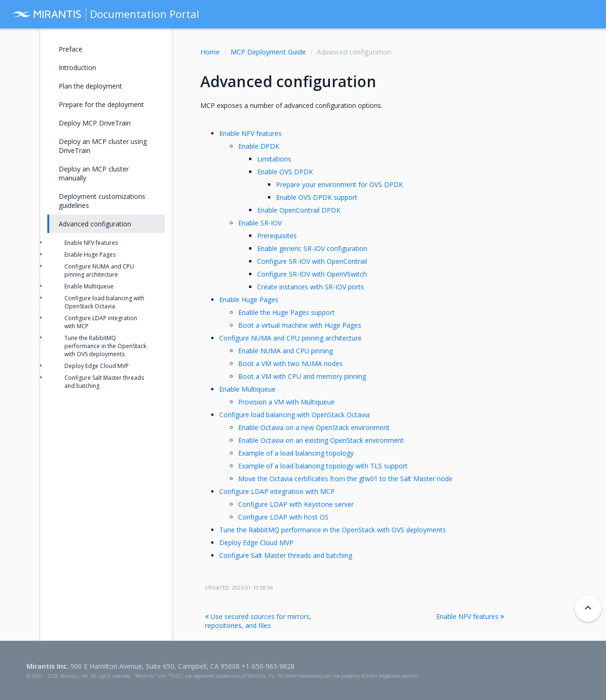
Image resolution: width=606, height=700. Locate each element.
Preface (71, 49)
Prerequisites (277, 236)
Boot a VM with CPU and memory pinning (302, 376)
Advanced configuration (95, 224)
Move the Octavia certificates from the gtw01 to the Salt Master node (345, 479)
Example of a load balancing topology (296, 453)
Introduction (77, 67)
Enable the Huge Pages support (286, 312)
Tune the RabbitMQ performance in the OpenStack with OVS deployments (333, 530)
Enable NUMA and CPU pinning (285, 351)
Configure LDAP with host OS (283, 517)
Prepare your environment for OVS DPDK (339, 184)
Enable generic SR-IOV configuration (312, 248)
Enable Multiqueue (247, 389)
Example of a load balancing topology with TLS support (323, 466)
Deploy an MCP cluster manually (94, 173)
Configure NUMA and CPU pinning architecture (290, 338)
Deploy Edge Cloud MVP (256, 543)
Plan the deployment (90, 86)
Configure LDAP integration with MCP (277, 491)
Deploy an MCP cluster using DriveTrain (103, 146)
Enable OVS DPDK (285, 172)
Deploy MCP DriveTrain (95, 123)
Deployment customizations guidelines (102, 201)
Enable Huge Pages (249, 300)
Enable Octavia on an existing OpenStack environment (321, 440)
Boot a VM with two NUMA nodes (290, 363)
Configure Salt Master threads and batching (286, 555)
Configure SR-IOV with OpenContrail (312, 261)
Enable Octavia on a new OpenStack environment (314, 427)
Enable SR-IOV (260, 223)
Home (210, 52)
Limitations (274, 159)
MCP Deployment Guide (268, 52)
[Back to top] (588, 609)
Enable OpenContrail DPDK (299, 210)
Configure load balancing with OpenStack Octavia (294, 415)
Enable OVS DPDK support (317, 197)
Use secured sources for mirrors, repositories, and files (258, 621)
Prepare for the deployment (101, 104)
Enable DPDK (259, 146)
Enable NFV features (250, 133)
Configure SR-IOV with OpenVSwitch (312, 274)
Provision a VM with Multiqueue (286, 402)
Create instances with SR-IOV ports (311, 287)
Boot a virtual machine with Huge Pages (300, 325)
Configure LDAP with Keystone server (296, 504)
